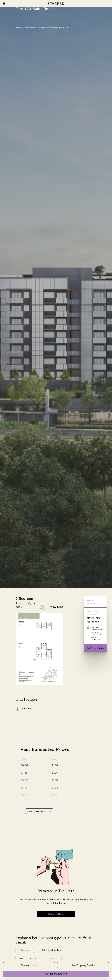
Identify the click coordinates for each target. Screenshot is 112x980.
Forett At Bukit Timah (34, 28)
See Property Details (83, 965)
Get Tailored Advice (56, 974)
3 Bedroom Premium (51, 950)
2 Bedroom (53, 28)
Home (18, 28)
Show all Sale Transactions (39, 811)
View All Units (29, 965)
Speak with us (56, 914)
